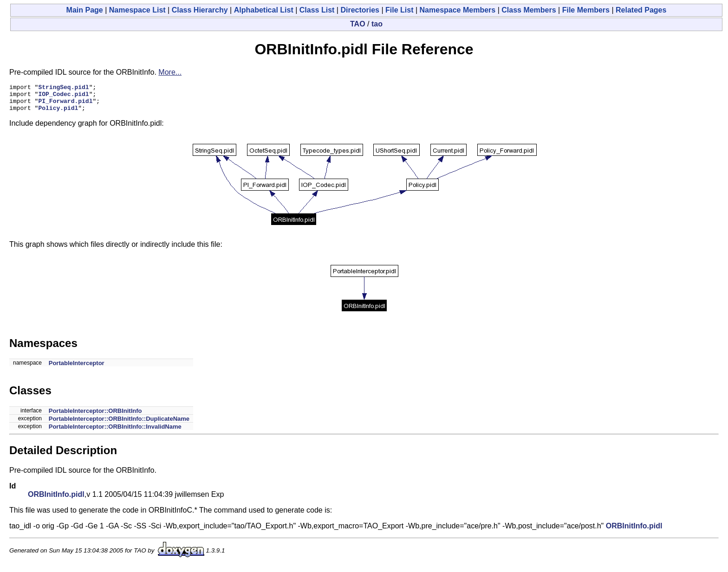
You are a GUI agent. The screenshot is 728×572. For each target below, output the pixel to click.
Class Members (529, 10)
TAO (358, 24)
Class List (317, 10)
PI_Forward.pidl (65, 105)
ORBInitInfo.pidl (56, 500)
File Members (586, 10)
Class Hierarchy (200, 10)
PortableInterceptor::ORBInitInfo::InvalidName (115, 432)
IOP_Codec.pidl (63, 96)
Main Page (85, 10)
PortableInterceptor (77, 369)
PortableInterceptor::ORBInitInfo (95, 416)
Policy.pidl (58, 113)
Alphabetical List (264, 10)
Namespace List (137, 10)
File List (399, 10)
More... (170, 72)
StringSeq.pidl (63, 88)
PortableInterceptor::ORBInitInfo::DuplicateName (119, 424)
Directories (360, 10)
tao (377, 24)
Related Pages (641, 10)
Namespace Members (458, 10)
